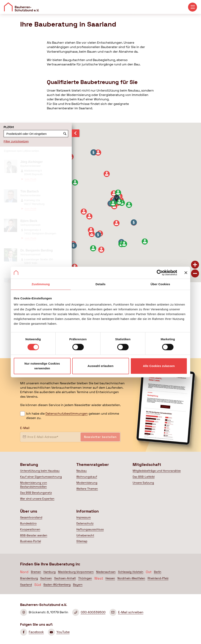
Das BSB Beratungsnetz (36, 493)
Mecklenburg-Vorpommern (76, 572)
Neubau (82, 471)
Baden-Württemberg (57, 585)
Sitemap (82, 541)
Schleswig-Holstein (131, 572)
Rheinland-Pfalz (158, 578)
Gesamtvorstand (31, 517)
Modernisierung (87, 483)
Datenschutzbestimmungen (67, 414)
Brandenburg (29, 578)
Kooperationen (30, 529)
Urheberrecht (85, 535)
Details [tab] (100, 284)
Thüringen (85, 578)
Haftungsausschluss (90, 529)
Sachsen (46, 578)
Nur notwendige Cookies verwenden (42, 366)
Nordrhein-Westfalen (131, 578)
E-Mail (25, 428)
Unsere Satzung (143, 483)
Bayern (78, 585)
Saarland (26, 585)
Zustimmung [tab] (41, 284)
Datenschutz (85, 523)
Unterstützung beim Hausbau (40, 471)
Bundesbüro (28, 523)
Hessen (110, 578)
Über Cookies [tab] (160, 284)
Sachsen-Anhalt (65, 578)
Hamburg (50, 572)
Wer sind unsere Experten (37, 499)
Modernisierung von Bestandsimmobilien (34, 485)
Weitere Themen (87, 489)
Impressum (84, 517)
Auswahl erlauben (100, 366)
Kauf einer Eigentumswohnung (41, 477)
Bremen (36, 572)
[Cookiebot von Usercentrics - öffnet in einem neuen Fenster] (160, 273)
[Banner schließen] (186, 273)
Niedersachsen (106, 572)
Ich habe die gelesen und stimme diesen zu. (73, 416)
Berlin (158, 572)
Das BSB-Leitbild (144, 477)
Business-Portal (31, 541)
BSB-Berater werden (34, 535)
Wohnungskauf (87, 477)
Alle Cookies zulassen (159, 366)
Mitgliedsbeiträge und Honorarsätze (157, 471)
